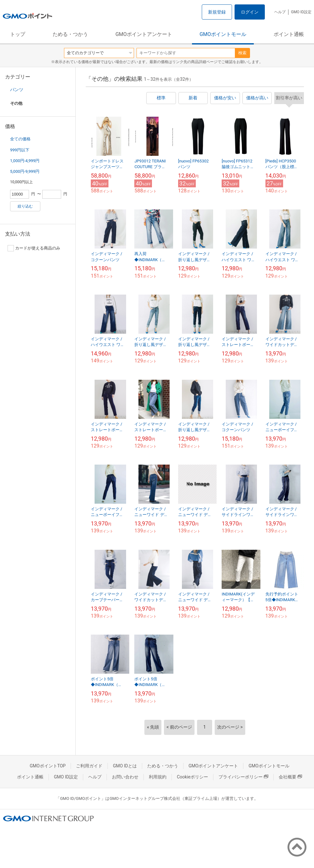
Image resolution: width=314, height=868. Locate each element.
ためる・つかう (70, 34)
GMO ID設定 (301, 12)
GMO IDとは (125, 766)
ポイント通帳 (289, 34)
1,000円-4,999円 (25, 161)
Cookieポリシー (192, 777)
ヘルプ (280, 12)
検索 (242, 53)
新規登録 (217, 12)
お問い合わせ (125, 777)
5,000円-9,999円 (25, 171)
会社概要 (290, 777)
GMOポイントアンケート (144, 34)
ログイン (250, 12)
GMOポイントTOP (48, 766)
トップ (18, 34)
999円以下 (20, 150)
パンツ (17, 90)
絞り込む (25, 206)
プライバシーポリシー (243, 777)
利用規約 (158, 777)
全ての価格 (20, 139)
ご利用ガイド (89, 766)
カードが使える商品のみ (34, 248)
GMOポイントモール (223, 34)
